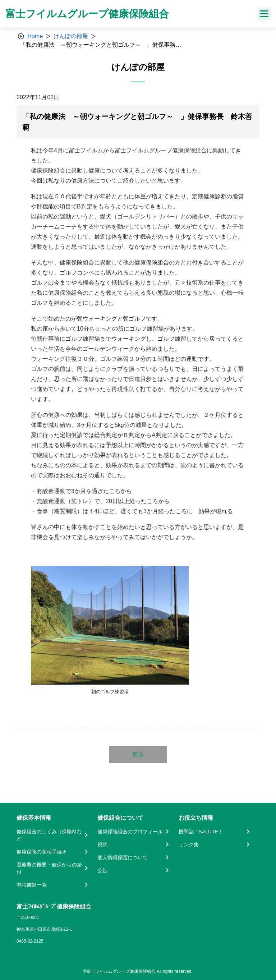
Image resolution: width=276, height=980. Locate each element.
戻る (138, 754)
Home (35, 36)
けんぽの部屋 (71, 36)
